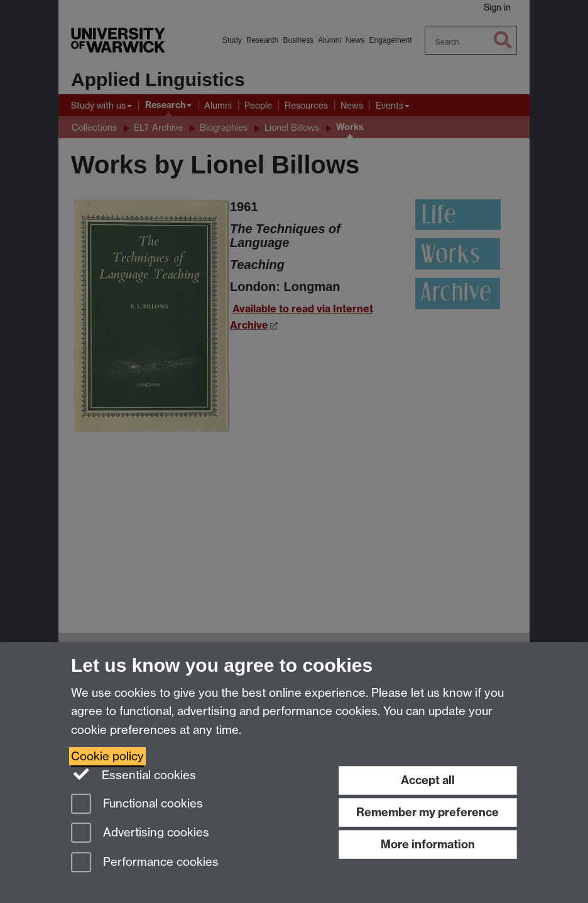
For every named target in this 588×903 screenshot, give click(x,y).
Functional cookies (137, 805)
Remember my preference (427, 812)
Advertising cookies (140, 834)
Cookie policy (107, 756)
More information (428, 844)
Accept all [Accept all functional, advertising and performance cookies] (428, 780)
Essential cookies (133, 774)
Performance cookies (145, 863)
